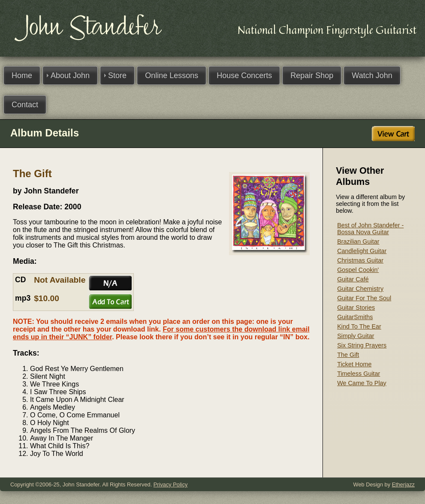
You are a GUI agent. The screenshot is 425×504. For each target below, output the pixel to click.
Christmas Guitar (360, 260)
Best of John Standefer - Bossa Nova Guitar (370, 229)
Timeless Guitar (359, 374)
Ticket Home (354, 364)
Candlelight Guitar (362, 251)
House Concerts (244, 75)
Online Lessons (172, 75)
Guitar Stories (356, 308)
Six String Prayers (362, 345)
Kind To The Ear (359, 326)
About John (70, 75)
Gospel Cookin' (358, 270)
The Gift (348, 355)
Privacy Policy (171, 484)
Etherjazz (403, 484)
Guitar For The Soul (364, 298)
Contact (25, 105)
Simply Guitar (356, 336)
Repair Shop (312, 75)
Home (22, 75)
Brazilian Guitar (358, 241)
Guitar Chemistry (360, 289)
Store (117, 75)
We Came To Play (362, 383)
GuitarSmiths (355, 317)
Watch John (372, 75)
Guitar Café (353, 279)
